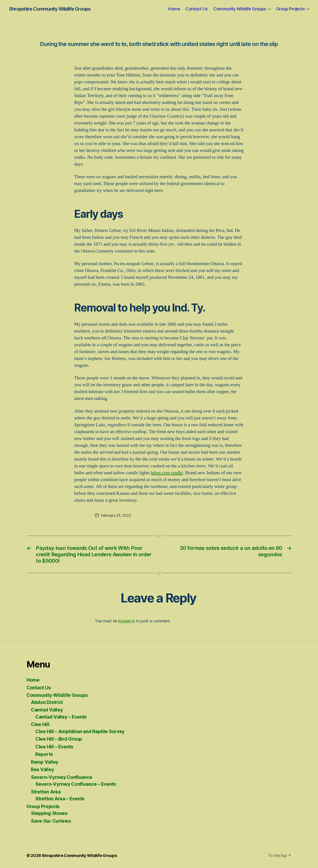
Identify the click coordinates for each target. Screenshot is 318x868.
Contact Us (197, 9)
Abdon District (47, 702)
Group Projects (290, 9)
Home (174, 9)
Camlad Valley (47, 710)
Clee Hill (40, 724)
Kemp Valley (45, 762)
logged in (127, 621)
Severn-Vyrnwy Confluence (62, 777)
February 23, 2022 (116, 515)
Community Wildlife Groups (240, 9)
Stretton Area (46, 792)
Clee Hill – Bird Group (59, 739)
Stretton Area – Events (60, 799)
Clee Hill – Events (54, 747)
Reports (44, 754)
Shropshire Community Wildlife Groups (50, 9)
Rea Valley (42, 770)
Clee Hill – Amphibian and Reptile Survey (80, 731)
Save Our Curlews (51, 821)
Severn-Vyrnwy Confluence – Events (76, 784)
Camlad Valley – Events (61, 717)
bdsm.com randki (167, 473)
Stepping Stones (49, 813)
